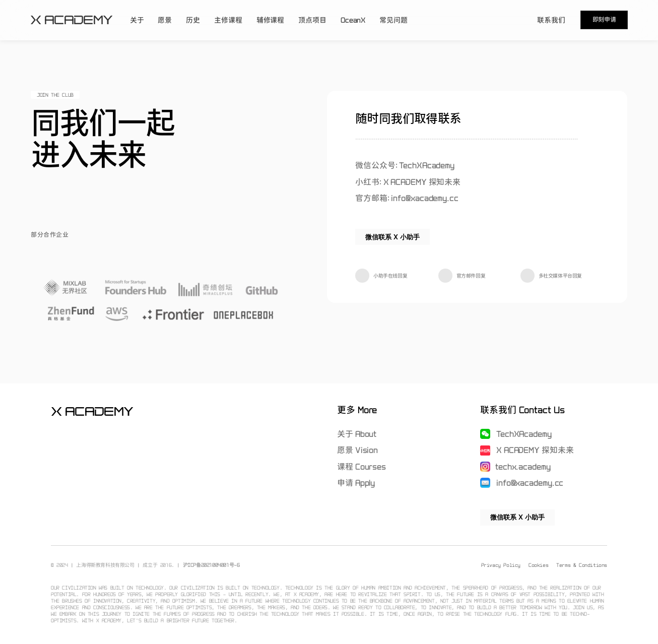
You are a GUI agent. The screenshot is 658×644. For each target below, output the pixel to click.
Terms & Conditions (582, 565)
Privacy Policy (501, 565)
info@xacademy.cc (529, 483)
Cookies (538, 565)
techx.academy (522, 467)
